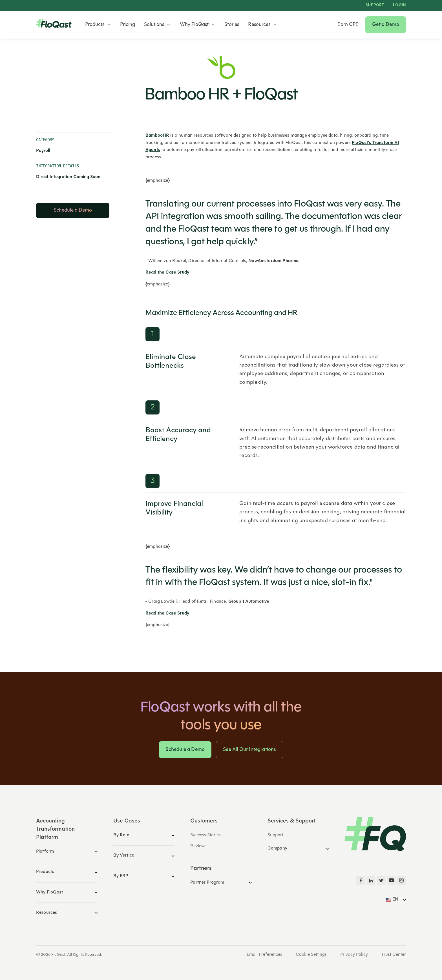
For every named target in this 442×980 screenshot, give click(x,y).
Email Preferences (264, 955)
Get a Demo (386, 25)
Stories (232, 25)
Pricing (128, 25)
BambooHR (157, 136)
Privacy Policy (354, 955)
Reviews (198, 846)
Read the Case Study (167, 272)
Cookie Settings (311, 955)
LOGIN (399, 5)
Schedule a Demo (185, 750)
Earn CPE (348, 25)
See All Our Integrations (249, 750)
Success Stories (205, 835)
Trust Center (394, 955)
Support (375, 5)
